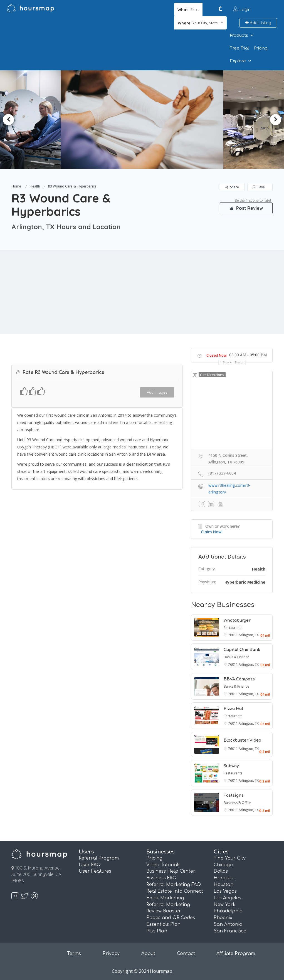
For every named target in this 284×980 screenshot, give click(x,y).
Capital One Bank (242, 650)
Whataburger (237, 620)
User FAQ (90, 865)
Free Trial (239, 48)
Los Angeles (227, 898)
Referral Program (99, 858)
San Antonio (228, 924)
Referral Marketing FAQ (174, 885)
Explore (238, 61)
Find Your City (230, 858)
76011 (233, 635)
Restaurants (233, 628)
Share (232, 187)
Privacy (111, 954)
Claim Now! (212, 532)
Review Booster (164, 911)
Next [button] (276, 120)
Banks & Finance (236, 657)
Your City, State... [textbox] (206, 23)
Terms (74, 954)
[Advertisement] (142, 292)
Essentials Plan (163, 924)
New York (225, 905)
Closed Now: (217, 355)
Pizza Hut (234, 709)
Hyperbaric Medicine (245, 582)
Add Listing (258, 23)
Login (245, 9)
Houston (224, 885)
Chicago (223, 865)
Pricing (261, 48)
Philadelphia (228, 911)
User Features (95, 871)
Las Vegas (225, 891)
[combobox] (200, 23)
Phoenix (223, 918)
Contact (186, 954)
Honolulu (224, 878)
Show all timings (233, 362)
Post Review (246, 208)
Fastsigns (234, 795)
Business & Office (237, 803)
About (148, 954)
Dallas (221, 871)
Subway (231, 766)
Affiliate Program (236, 954)
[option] (142, 119)
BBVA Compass (239, 679)
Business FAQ (161, 878)
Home (16, 186)
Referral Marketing (168, 905)
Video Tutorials (163, 865)
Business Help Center (171, 871)
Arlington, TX (249, 635)
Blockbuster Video (242, 740)
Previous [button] (8, 120)
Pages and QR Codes (171, 918)
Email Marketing (165, 898)
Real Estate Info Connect (175, 891)
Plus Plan (157, 931)
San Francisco (230, 931)
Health (35, 186)
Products (239, 35)
